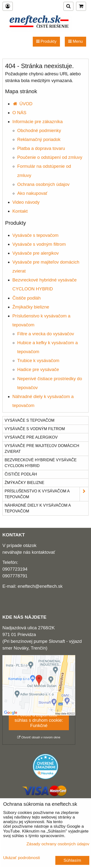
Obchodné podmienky (39, 130)
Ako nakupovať (32, 193)
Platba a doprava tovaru (41, 148)
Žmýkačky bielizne (31, 307)
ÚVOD (22, 104)
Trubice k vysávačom (38, 360)
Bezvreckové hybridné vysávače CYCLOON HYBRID (41, 463)
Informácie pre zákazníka (37, 122)
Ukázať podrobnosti (22, 858)
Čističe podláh (27, 298)
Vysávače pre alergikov (36, 253)
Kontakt (20, 211)
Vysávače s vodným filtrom (39, 244)
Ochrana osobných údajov (43, 184)
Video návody (26, 202)
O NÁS (19, 113)
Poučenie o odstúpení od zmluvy (50, 157)
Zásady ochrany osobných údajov (58, 844)
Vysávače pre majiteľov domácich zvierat (42, 449)
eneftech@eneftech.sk (40, 586)
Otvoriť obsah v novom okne (39, 737)
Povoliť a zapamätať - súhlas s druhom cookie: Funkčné (39, 720)
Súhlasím (72, 860)
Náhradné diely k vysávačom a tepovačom (38, 508)
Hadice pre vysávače (38, 369)
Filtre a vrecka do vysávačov (46, 334)
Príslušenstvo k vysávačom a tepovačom (46, 494)
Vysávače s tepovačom (35, 235)
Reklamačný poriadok (39, 139)
